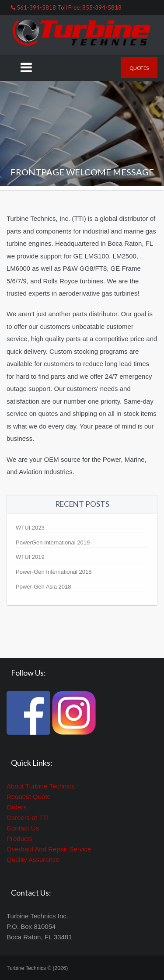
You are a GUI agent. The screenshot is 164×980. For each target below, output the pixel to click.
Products (19, 839)
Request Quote (29, 797)
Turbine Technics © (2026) (37, 968)
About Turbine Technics (41, 786)
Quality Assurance (33, 860)
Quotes (139, 68)
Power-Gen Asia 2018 (43, 587)
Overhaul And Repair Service (49, 849)
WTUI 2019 (30, 557)
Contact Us (23, 828)
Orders (17, 807)
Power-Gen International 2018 (54, 572)
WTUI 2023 (30, 528)
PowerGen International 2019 (53, 542)
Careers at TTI (28, 818)
